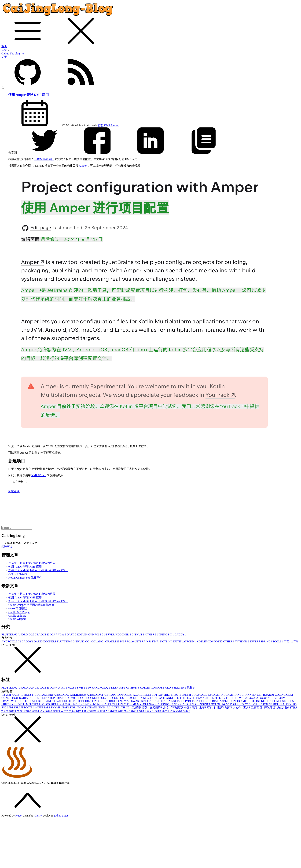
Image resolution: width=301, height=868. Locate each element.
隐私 (191, 688)
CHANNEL (249, 695)
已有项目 (258, 707)
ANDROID (26, 635)
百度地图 (104, 711)
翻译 (143, 711)
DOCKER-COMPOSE (114, 698)
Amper (115, 125)
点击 (65, 711)
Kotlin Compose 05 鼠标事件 (25, 578)
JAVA (62, 635)
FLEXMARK (202, 698)
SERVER (111, 635)
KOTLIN (255, 701)
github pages (61, 816)
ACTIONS (27, 695)
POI (234, 704)
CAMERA (218, 695)
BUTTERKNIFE (185, 695)
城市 (229, 707)
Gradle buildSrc (17, 616)
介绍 (167, 707)
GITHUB (138, 635)
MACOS (79, 704)
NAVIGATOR (183, 704)
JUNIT (236, 701)
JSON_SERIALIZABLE (216, 701)
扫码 (5, 711)
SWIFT (82, 688)
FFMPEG (186, 698)
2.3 (9, 695)
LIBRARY (8, 704)
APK (107, 695)
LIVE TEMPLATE (27, 704)
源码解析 (46, 711)
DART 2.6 (35, 698)
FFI (177, 698)
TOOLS (278, 641)
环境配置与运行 (44, 159)
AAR (16, 695)
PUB (241, 704)
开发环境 (271, 707)
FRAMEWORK (12, 701)
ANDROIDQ (102, 688)
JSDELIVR (185, 701)
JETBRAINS (144, 641)
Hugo (19, 816)
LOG (61, 704)
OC (214, 704)
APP (115, 695)
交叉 (146, 707)
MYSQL (143, 704)
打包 (101, 125)
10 (91, 688)
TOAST (83, 707)
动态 (195, 707)
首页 (4, 46)
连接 (5, 50)
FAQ (154, 698)
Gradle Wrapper (17, 619)
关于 (4, 57)
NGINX (205, 704)
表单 (158, 711)
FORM (282, 698)
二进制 (137, 707)
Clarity (38, 816)
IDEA (89, 701)
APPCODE (126, 695)
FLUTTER (10, 635)
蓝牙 (150, 711)
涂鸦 (295, 641)
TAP (47, 707)
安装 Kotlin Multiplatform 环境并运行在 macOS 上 (38, 570)
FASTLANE (166, 698)
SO (4, 707)
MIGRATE (104, 704)
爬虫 (80, 711)
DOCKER (125, 635)
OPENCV (224, 704)
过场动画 (176, 711)
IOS (54, 635)
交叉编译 (156, 707)
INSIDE (110, 701)
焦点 (72, 711)
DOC (82, 698)
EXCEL (133, 698)
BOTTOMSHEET (163, 695)
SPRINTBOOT (23, 707)
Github (5, 54)
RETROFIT (265, 704)
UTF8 (117, 707)
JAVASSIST (139, 701)
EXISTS (144, 698)
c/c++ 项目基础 (18, 574)
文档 (21, 711)
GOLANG (98, 641)
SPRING (164, 635)
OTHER (151, 635)
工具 (247, 707)
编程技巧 (125, 711)
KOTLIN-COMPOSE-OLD (157, 688)
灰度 (57, 711)
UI (110, 707)
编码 (114, 711)
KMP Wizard (39, 475)
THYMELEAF (60, 707)
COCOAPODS (284, 695)
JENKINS (153, 701)
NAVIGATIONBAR (161, 704)
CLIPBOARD (266, 695)
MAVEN (91, 704)
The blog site (17, 54)
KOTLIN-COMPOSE (90, 635)
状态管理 (90, 711)
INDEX (99, 701)
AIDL (38, 695)
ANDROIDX (95, 695)
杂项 (288, 641)
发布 (203, 707)
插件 (13, 711)
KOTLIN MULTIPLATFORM (178, 641)
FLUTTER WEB (237, 698)
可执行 (212, 707)
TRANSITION (98, 707)
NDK (196, 704)
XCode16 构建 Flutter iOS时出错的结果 (32, 563)
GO (88, 641)
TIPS (74, 707)
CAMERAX (234, 695)
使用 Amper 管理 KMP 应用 (29, 95)
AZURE (139, 695)
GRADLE (43, 635)
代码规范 (177, 707)
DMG (74, 698)
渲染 (36, 711)
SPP (10, 707)
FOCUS (253, 698)
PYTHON (241, 641)
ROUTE (279, 704)
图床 (221, 707)
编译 (135, 711)
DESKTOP (119, 688)
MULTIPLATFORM (124, 704)
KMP (107, 125)
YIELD (126, 707)
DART (72, 635)
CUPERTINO (10, 698)
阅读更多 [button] (7, 547)
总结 (281, 707)
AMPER (48, 695)
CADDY (181, 635)
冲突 (188, 707)
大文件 (238, 707)
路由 (166, 711)
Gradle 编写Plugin (19, 612)
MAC (69, 704)
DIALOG (63, 698)
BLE (148, 695)
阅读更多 (14, 491)
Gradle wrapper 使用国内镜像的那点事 (31, 605)
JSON (196, 701)
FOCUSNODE (268, 698)
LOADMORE (48, 704)
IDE (82, 701)
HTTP (74, 701)
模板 (28, 711)
